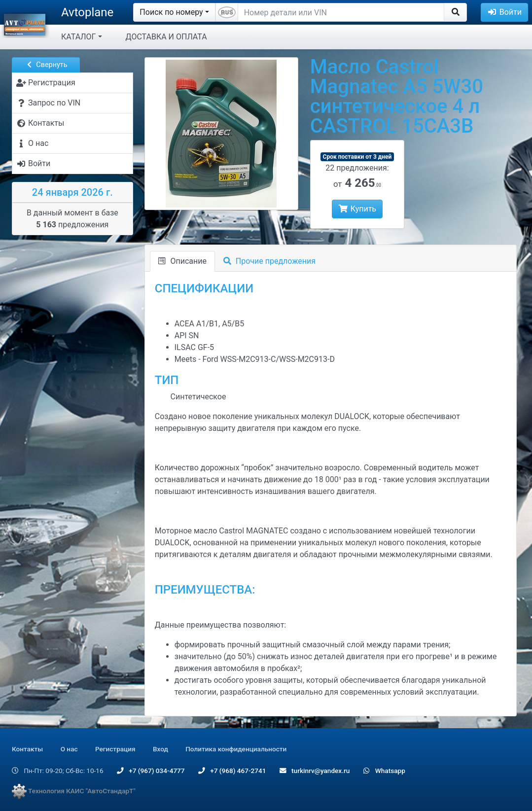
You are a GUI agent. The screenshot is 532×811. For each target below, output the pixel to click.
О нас (69, 749)
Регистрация (115, 749)
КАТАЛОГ (78, 37)
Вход (160, 749)
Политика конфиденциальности (236, 749)
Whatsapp (384, 771)
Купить (357, 209)
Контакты (27, 749)
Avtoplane (87, 12)
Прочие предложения (269, 261)
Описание (182, 261)
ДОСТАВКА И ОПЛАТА (166, 37)
